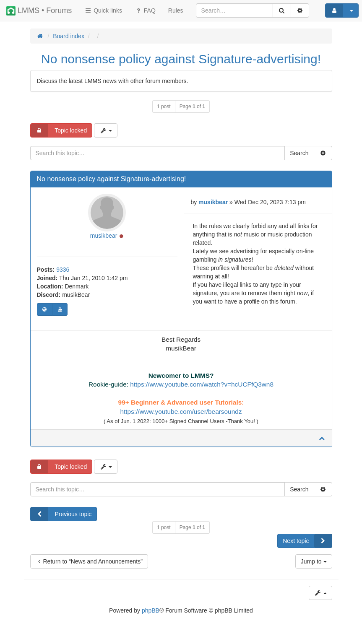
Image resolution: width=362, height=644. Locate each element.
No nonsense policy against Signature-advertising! (181, 59)
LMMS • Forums (39, 11)
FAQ (145, 10)
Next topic (307, 541)
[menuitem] (176, 10)
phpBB (151, 610)
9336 (63, 270)
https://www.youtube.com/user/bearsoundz (181, 412)
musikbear (104, 236)
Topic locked (59, 130)
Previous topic (61, 514)
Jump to (314, 561)
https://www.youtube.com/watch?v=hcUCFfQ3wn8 (202, 384)
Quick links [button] (103, 10)
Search (299, 153)
